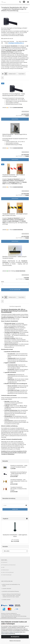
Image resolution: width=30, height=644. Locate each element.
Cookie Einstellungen (7, 575)
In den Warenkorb (15, 290)
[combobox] (12, 74)
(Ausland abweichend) (18, 108)
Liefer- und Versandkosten (8, 572)
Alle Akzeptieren (15, 637)
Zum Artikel (15, 119)
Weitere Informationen (15, 641)
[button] (3, 74)
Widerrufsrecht (6, 570)
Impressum (5, 562)
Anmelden (15, 509)
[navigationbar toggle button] (28, 2)
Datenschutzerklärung (10, 634)
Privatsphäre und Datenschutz (9, 565)
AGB (3, 567)
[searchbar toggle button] (20, 2)
